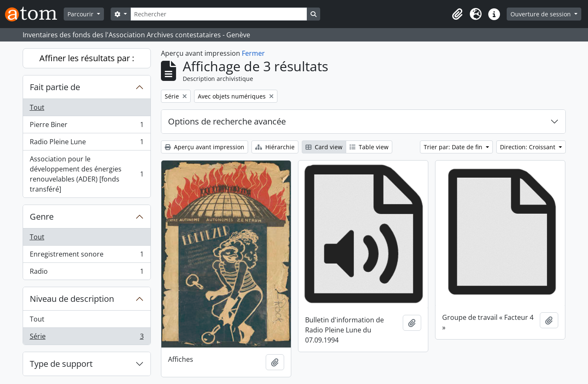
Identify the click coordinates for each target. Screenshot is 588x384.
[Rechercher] (219, 14)
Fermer (253, 53)
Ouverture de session (541, 14)
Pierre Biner (87, 126)
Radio (87, 273)
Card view (324, 147)
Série (87, 338)
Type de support (61, 364)
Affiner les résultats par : (87, 58)
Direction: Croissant (528, 147)
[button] (457, 14)
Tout (37, 107)
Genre (42, 217)
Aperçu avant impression (205, 147)
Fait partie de (55, 87)
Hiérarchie (275, 147)
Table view (369, 147)
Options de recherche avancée (227, 121)
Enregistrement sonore (87, 256)
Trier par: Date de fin (454, 147)
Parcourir (81, 14)
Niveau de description (72, 299)
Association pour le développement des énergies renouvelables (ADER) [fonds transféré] (87, 174)
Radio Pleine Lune (87, 144)
